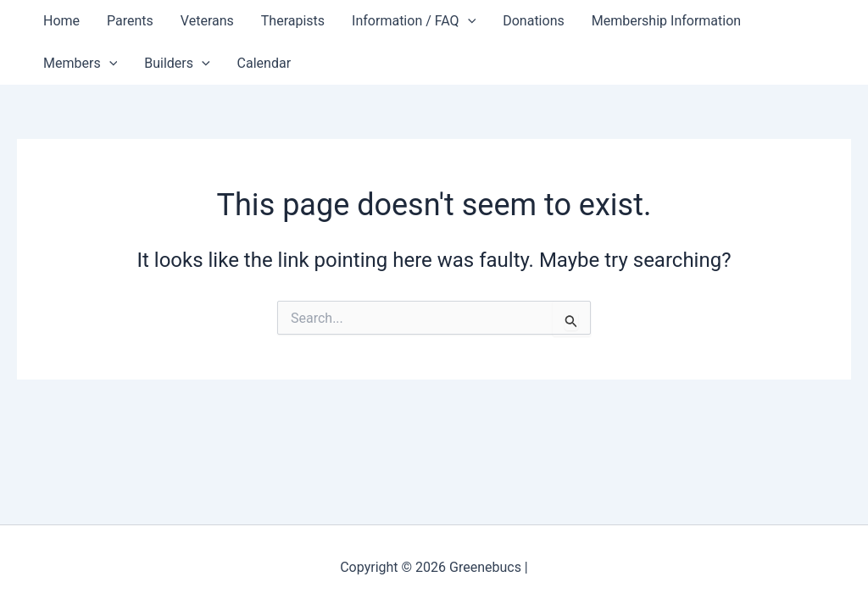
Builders (177, 64)
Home (61, 21)
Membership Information (666, 21)
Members (80, 64)
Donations (534, 21)
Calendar (264, 63)
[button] (468, 21)
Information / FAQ (414, 21)
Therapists (293, 21)
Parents (130, 21)
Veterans (207, 21)
